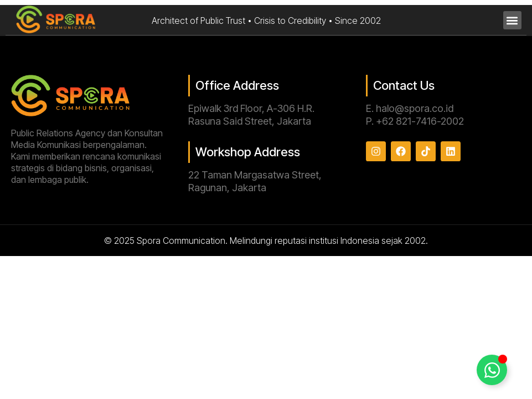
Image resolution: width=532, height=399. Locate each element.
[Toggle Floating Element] (492, 370)
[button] (512, 20)
